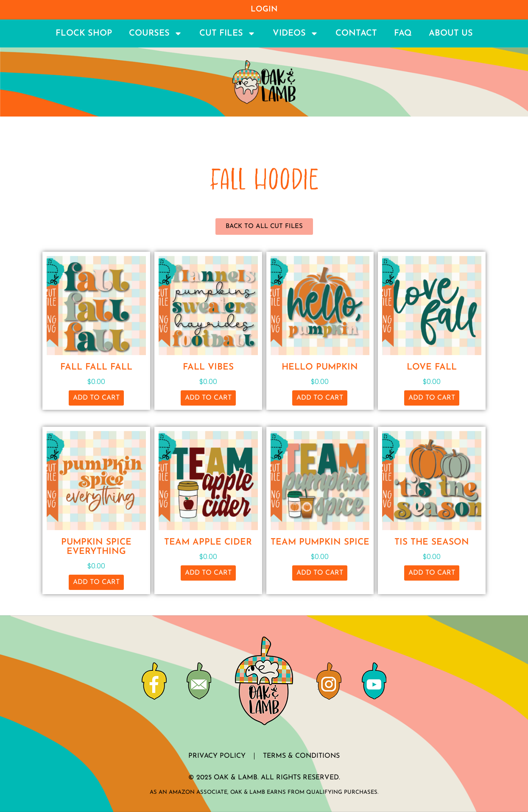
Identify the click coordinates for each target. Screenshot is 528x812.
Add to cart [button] (96, 398)
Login (264, 10)
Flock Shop (84, 33)
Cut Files (228, 33)
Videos (296, 33)
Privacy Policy (217, 756)
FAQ (403, 33)
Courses (156, 33)
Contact (356, 33)
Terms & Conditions (301, 756)
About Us (451, 33)
